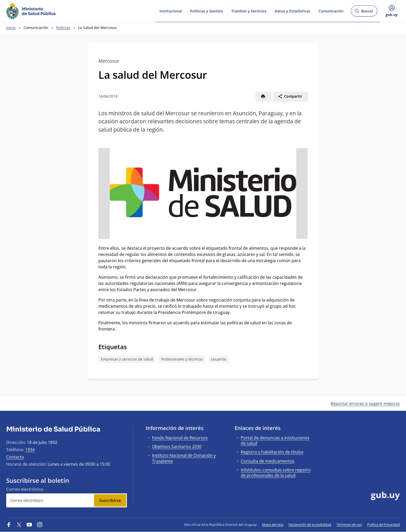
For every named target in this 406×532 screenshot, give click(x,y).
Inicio (11, 28)
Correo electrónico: (25, 489)
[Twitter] (19, 524)
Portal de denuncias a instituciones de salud (275, 440)
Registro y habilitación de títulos (272, 452)
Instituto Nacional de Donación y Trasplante (184, 458)
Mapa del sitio (273, 524)
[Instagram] (40, 524)
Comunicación (331, 11)
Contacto (15, 457)
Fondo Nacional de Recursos (180, 438)
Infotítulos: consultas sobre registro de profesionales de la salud (276, 473)
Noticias (63, 28)
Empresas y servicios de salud (127, 359)
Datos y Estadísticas (292, 11)
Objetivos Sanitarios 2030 (177, 447)
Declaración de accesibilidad (310, 524)
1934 (30, 450)
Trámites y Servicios (249, 11)
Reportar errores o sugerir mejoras (365, 404)
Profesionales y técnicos (182, 359)
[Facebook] (9, 524)
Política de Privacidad (383, 524)
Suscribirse (110, 500)
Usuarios (219, 359)
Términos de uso (349, 524)
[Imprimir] (263, 96)
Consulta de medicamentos (268, 461)
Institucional (171, 11)
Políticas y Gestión (206, 11)
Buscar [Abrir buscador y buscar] (364, 13)
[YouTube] (29, 524)
